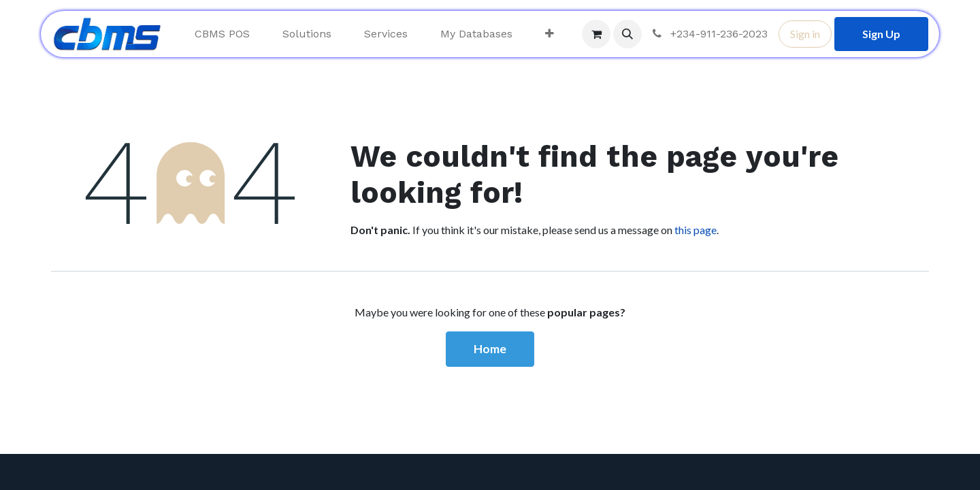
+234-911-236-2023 (709, 34)
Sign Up (881, 34)
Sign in (805, 34)
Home (490, 349)
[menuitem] (222, 34)
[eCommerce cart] (596, 34)
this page (696, 230)
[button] (627, 34)
